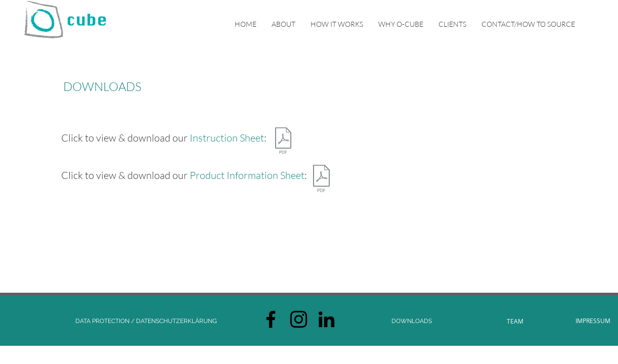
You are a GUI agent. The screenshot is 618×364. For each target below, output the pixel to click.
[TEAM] (515, 321)
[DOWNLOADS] (412, 321)
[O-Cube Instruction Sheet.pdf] (283, 142)
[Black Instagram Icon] (299, 319)
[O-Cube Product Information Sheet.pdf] (321, 180)
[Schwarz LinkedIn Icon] (326, 319)
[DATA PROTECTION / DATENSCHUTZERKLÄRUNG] (146, 321)
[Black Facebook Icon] (271, 319)
